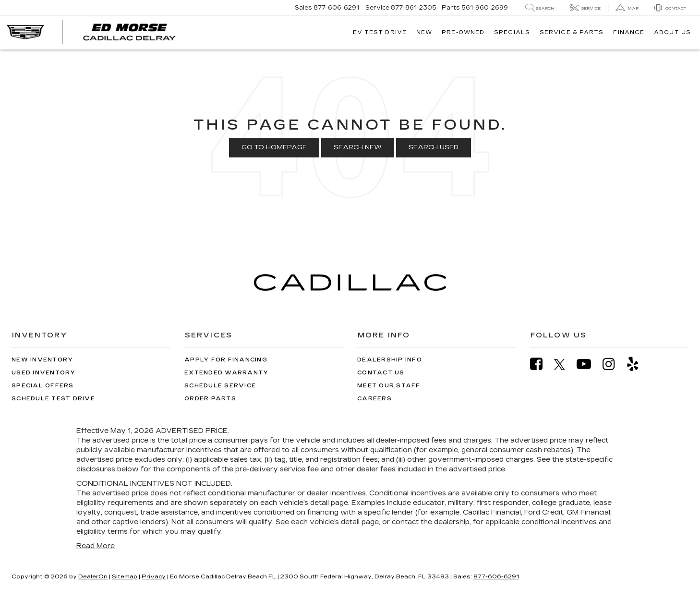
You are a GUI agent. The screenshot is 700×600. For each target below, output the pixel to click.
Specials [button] (512, 32)
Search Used (434, 147)
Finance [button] (629, 32)
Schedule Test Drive (53, 399)
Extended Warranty (226, 373)
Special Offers (43, 386)
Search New (358, 147)
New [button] (424, 32)
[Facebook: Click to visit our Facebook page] (541, 364)
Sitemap (125, 576)
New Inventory (42, 360)
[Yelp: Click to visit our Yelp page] (638, 364)
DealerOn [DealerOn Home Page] (93, 576)
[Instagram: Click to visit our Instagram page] (614, 364)
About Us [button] (672, 32)
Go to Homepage (274, 147)
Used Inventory (44, 373)
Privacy (154, 576)
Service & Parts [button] (572, 32)
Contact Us (381, 373)
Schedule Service (220, 386)
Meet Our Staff (389, 386)
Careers (374, 399)
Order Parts (210, 399)
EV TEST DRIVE (380, 32)
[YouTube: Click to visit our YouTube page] (589, 364)
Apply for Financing (226, 360)
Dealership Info (390, 360)
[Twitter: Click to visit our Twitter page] (564, 364)
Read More (96, 546)
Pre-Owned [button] (463, 32)
